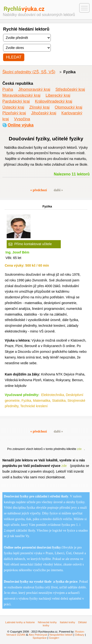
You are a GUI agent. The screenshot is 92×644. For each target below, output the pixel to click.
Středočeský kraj (70, 89)
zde (79, 449)
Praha (8, 89)
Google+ (54, 638)
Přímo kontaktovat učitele (33, 244)
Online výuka (21, 125)
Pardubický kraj (16, 101)
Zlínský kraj (39, 107)
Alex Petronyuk (38, 635)
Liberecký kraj (58, 95)
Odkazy (79, 635)
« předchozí (39, 190)
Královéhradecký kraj (54, 101)
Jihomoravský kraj (34, 89)
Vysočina (22, 119)
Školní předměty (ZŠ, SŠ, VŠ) (29, 72)
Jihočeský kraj (44, 113)
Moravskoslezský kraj (21, 95)
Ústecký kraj (13, 107)
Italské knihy (67, 622)
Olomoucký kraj (69, 107)
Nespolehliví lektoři (61, 635)
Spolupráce (40, 638)
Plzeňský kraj (14, 113)
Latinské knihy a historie (20, 622)
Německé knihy (47, 622)
